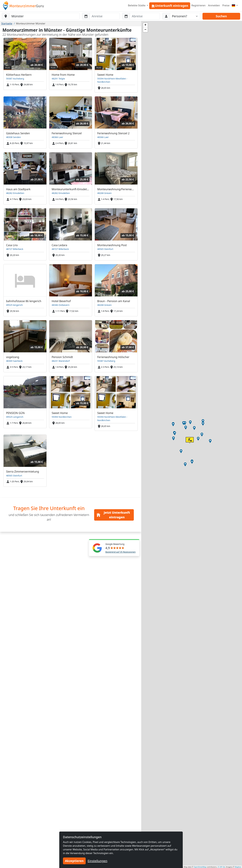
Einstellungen (98, 861)
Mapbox (238, 867)
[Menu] (235, 5)
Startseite (7, 23)
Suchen (221, 16)
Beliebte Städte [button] (137, 5)
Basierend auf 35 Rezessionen (121, 552)
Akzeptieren (74, 861)
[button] (198, 439)
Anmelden (214, 5)
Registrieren (198, 5)
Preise (226, 5)
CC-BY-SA (221, 867)
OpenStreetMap (200, 867)
